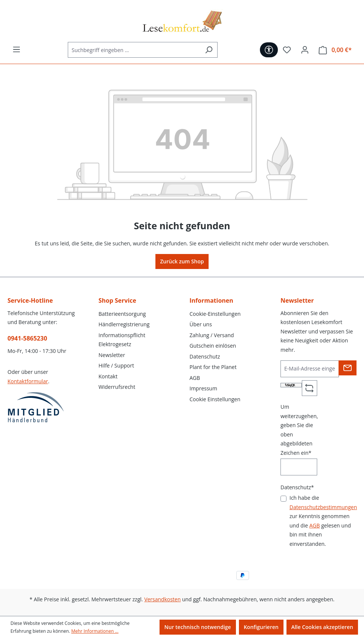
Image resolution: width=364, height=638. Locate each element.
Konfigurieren (261, 627)
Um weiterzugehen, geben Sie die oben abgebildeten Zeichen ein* (299, 430)
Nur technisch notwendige (198, 627)
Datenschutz (205, 356)
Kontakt (108, 376)
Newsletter (112, 355)
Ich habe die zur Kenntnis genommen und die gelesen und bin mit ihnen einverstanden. (323, 521)
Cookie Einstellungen (215, 399)
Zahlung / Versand (212, 335)
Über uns (201, 324)
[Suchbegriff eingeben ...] (134, 50)
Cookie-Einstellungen (215, 314)
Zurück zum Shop (182, 261)
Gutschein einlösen (213, 346)
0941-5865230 (27, 338)
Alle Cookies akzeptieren (322, 627)
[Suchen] (209, 50)
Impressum (203, 388)
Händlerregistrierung (124, 324)
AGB (195, 378)
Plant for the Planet (213, 367)
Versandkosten (162, 599)
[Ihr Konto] (305, 50)
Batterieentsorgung (122, 314)
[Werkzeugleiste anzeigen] (269, 50)
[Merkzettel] (287, 50)
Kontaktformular (28, 381)
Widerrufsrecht (117, 387)
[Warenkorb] (335, 50)
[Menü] (16, 49)
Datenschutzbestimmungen (323, 507)
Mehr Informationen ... (95, 631)
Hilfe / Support (116, 365)
